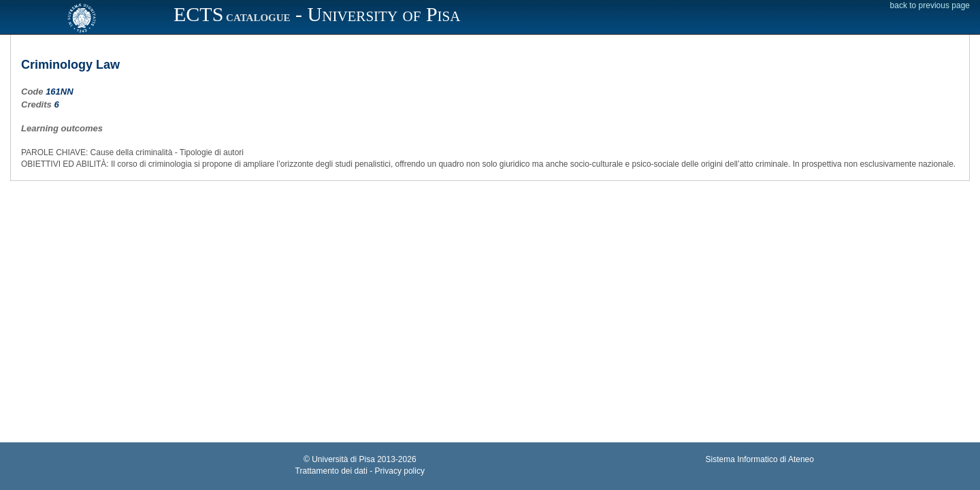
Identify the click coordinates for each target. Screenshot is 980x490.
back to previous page (930, 5)
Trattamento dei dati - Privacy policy (360, 471)
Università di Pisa (343, 459)
